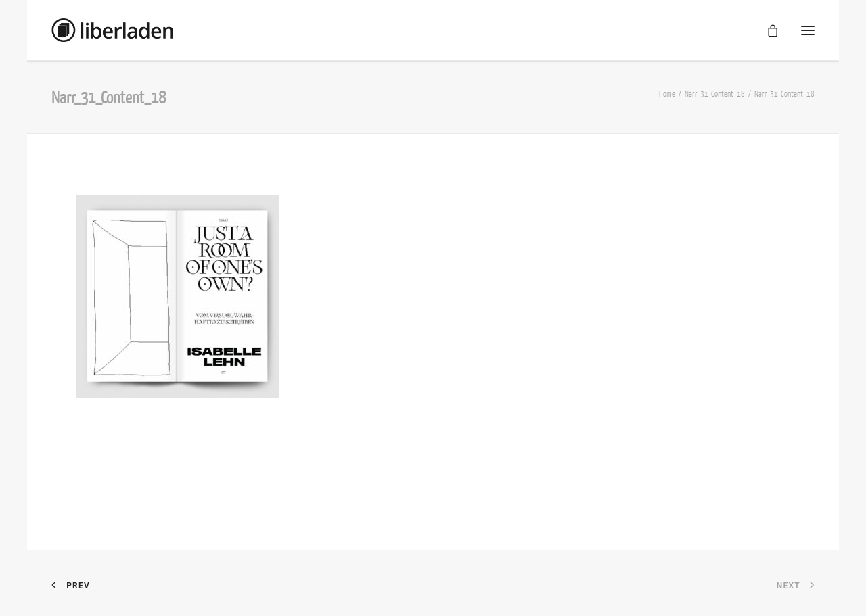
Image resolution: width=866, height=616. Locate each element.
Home (667, 94)
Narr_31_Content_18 (715, 94)
